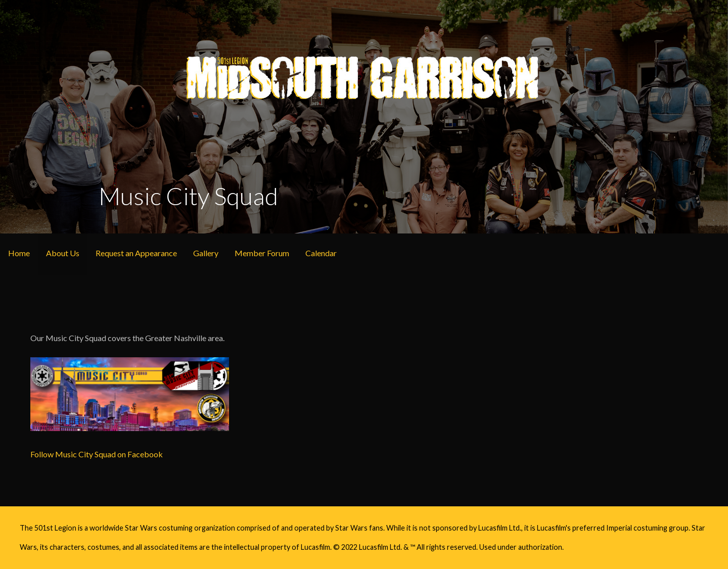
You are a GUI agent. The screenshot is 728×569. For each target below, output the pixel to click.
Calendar (321, 253)
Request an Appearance (136, 253)
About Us (63, 253)
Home (19, 253)
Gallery (206, 253)
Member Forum (262, 253)
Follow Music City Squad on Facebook (97, 454)
